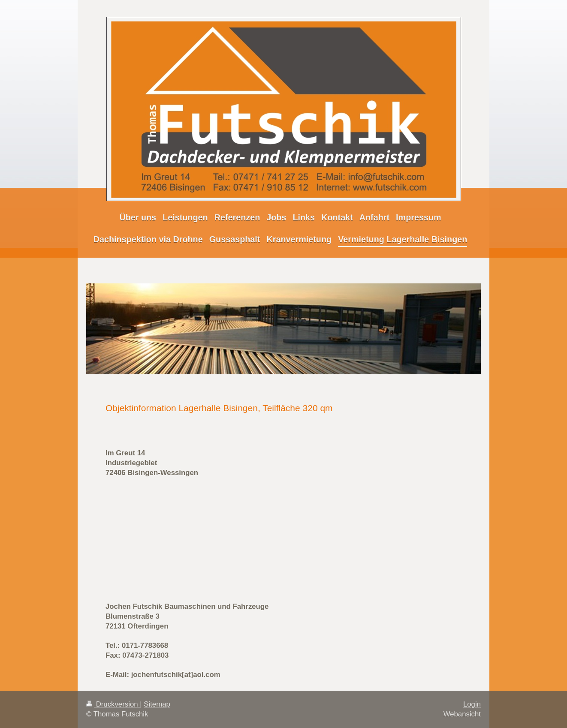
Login (472, 704)
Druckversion (113, 704)
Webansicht (462, 714)
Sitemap (157, 704)
